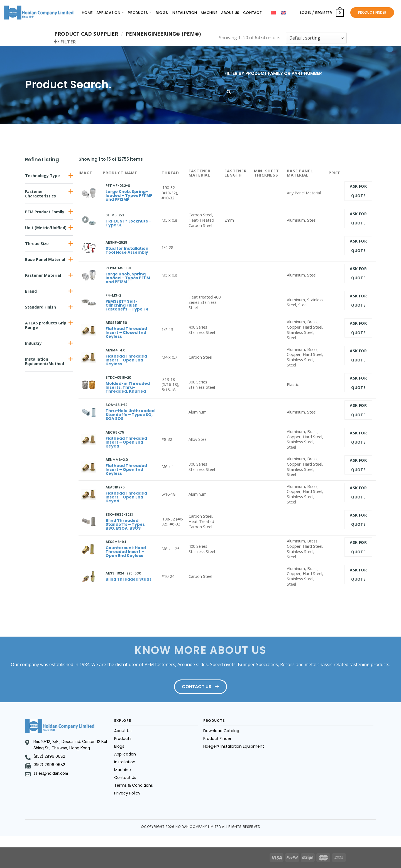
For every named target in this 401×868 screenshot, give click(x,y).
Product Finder (217, 739)
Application (110, 12)
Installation (184, 13)
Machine (209, 13)
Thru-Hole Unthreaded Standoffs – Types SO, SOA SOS (130, 415)
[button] (49, 176)
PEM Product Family (45, 212)
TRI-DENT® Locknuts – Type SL (129, 223)
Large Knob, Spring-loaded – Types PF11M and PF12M (128, 278)
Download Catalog (221, 731)
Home (87, 13)
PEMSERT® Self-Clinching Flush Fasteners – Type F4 (127, 305)
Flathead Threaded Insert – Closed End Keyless (126, 332)
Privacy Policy (127, 793)
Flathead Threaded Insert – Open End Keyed (126, 442)
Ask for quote (358, 191)
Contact (252, 13)
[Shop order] (316, 38)
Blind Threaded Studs (129, 579)
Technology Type (42, 176)
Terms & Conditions (134, 785)
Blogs (162, 13)
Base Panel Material (45, 259)
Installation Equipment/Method (45, 361)
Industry (33, 343)
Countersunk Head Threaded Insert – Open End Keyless (126, 552)
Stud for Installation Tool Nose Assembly (127, 250)
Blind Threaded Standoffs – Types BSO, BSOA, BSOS (125, 524)
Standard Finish (41, 307)
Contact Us (125, 777)
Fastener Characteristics (41, 194)
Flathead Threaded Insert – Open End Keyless (126, 360)
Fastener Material (43, 275)
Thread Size (37, 244)
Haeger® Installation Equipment (234, 746)
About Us (230, 13)
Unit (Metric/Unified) (46, 228)
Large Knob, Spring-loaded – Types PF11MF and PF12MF (129, 195)
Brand (31, 291)
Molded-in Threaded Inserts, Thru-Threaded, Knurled (128, 387)
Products (140, 12)
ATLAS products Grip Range (46, 325)
